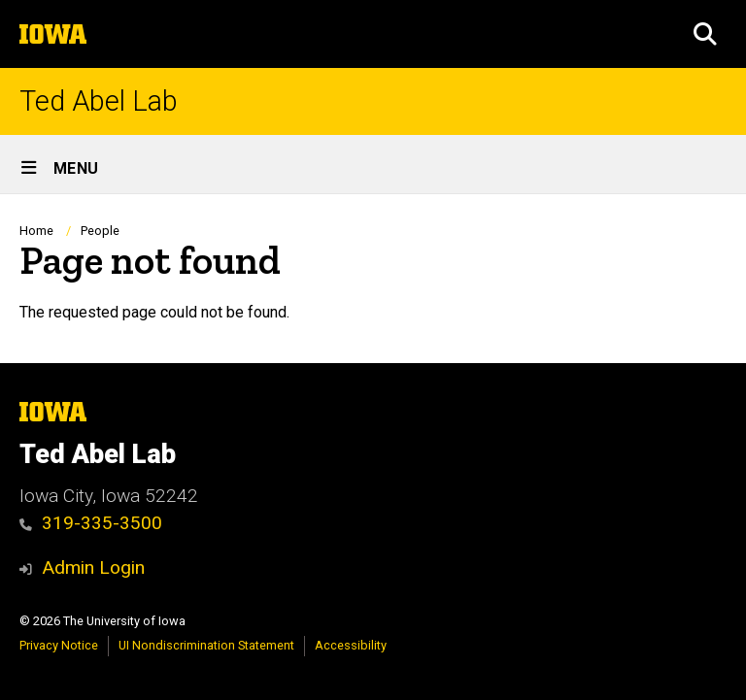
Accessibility (351, 645)
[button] (705, 34)
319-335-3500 (91, 523)
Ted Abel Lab (99, 101)
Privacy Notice (59, 645)
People (100, 231)
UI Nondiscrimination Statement (206, 645)
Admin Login (93, 567)
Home (36, 231)
